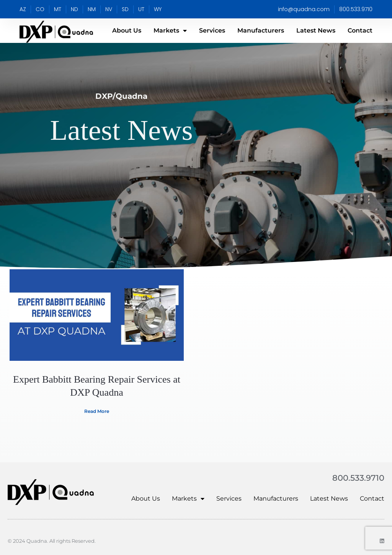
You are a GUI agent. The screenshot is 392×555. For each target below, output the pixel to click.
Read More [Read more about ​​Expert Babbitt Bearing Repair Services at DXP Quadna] (97, 411)
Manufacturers (261, 30)
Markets (170, 31)
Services (212, 30)
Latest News (316, 30)
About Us (127, 30)
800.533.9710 (357, 478)
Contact (360, 30)
